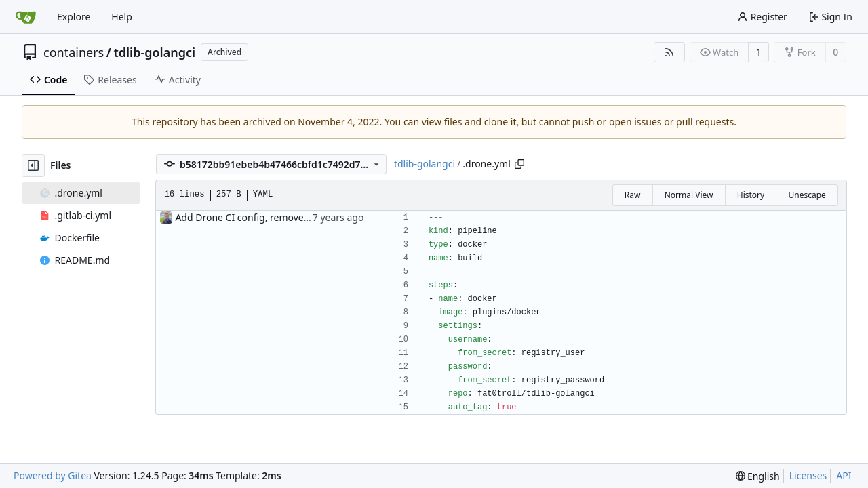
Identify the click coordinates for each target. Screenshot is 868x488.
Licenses (808, 475)
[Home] (26, 17)
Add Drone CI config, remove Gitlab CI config (275, 217)
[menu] (758, 476)
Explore (74, 17)
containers (74, 52)
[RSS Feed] (669, 52)
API (844, 475)
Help (122, 17)
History (751, 195)
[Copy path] (519, 164)
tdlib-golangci (154, 52)
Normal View (689, 195)
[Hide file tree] (33, 165)
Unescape (807, 195)
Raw (633, 195)
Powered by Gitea (53, 475)
